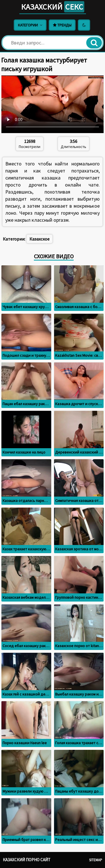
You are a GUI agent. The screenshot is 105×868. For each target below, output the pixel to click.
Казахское (39, 239)
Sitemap (96, 860)
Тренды (62, 25)
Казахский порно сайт (27, 860)
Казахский (53, 7)
